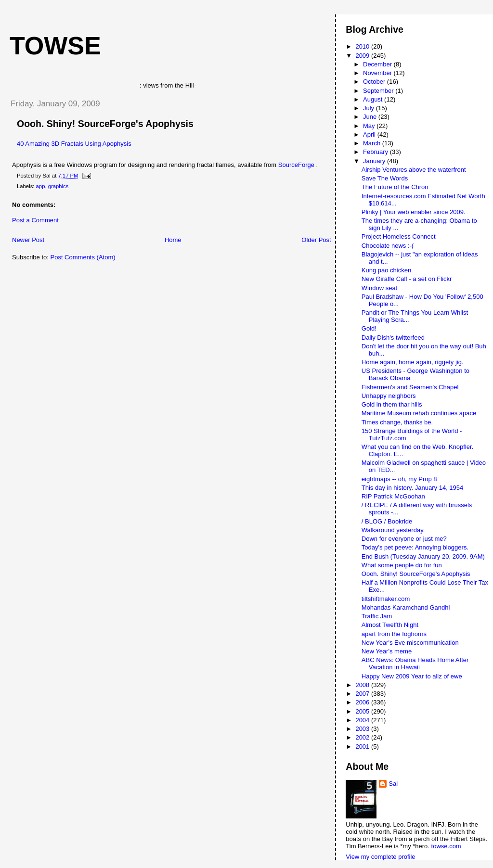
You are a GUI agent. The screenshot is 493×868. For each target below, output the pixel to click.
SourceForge (297, 165)
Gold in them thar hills (392, 404)
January (375, 161)
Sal (393, 784)
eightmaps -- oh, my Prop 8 (399, 479)
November (378, 73)
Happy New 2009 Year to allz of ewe (412, 676)
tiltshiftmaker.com (386, 599)
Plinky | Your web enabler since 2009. (414, 212)
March (373, 143)
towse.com (446, 846)
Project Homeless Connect (399, 236)
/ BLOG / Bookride (387, 521)
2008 (363, 685)
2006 (363, 702)
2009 (363, 56)
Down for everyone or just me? (404, 539)
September (379, 91)
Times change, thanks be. (397, 422)
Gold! (369, 328)
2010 (363, 46)
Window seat (379, 288)
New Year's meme (387, 651)
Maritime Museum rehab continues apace (419, 413)
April (370, 134)
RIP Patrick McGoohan (393, 496)
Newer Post (28, 240)
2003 (363, 729)
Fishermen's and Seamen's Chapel (410, 387)
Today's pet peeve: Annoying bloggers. (415, 547)
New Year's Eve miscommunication (410, 643)
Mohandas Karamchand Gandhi (406, 607)
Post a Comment (35, 220)
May (370, 126)
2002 (363, 737)
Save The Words (385, 178)
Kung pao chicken (386, 270)
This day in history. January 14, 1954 (413, 488)
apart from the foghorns (394, 634)
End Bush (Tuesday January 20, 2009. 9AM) (423, 556)
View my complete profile (380, 857)
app (41, 186)
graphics (58, 186)
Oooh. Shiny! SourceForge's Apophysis (105, 124)
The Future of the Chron (395, 187)
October (375, 82)
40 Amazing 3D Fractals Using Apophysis (74, 144)
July (370, 108)
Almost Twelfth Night (390, 625)
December (378, 64)
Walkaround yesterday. (393, 530)
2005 (363, 711)
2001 (363, 747)
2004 (363, 720)
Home (173, 240)
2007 (363, 694)
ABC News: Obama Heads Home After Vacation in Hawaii (415, 664)
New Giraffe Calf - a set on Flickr (407, 279)
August (374, 99)
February (376, 152)
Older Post (316, 240)
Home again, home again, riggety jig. (413, 362)
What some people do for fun (402, 565)
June (371, 117)
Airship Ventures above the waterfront (414, 170)
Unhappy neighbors (389, 396)
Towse (55, 46)
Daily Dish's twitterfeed (393, 338)
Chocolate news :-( (388, 246)
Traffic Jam (377, 616)
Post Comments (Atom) (83, 257)
